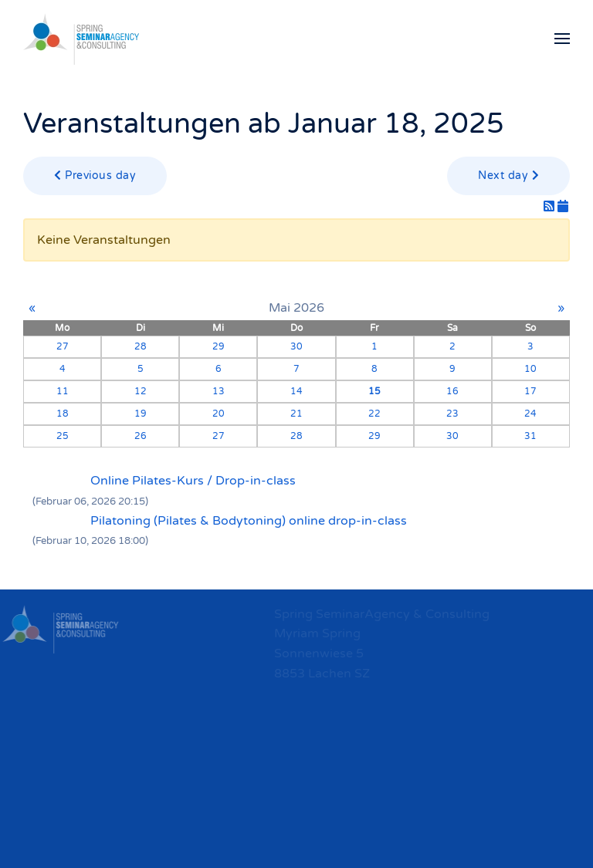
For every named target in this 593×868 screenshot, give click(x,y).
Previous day (95, 176)
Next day (508, 176)
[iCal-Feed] (563, 207)
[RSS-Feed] (551, 207)
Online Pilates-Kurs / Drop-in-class (193, 481)
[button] (562, 39)
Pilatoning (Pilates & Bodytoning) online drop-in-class (249, 521)
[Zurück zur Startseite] (81, 39)
